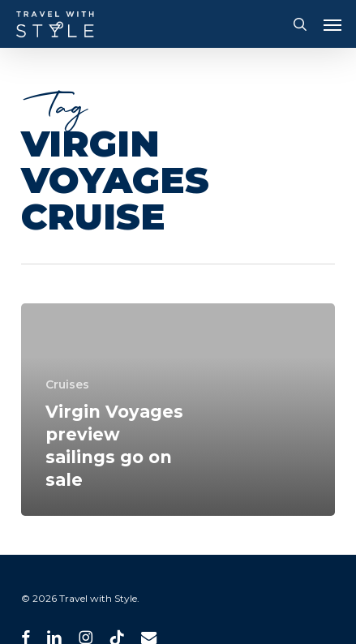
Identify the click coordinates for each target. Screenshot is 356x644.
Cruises (67, 384)
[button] (332, 24)
